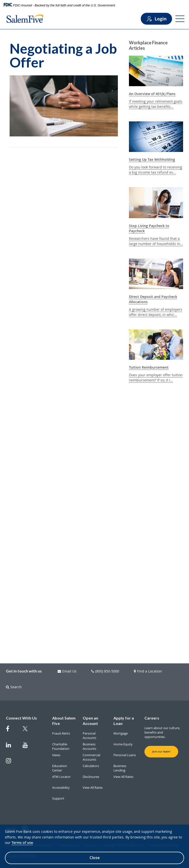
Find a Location (148, 671)
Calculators (91, 766)
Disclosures (91, 777)
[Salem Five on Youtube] (28, 747)
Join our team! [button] (161, 752)
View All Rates (93, 787)
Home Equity (123, 744)
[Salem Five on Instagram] (11, 763)
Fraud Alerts (61, 733)
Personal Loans (125, 755)
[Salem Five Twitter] (28, 732)
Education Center (60, 768)
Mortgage (121, 733)
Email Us (67, 671)
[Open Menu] (180, 19)
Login (156, 19)
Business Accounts (89, 746)
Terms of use (22, 843)
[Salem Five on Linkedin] (11, 747)
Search (14, 687)
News (56, 755)
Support (58, 798)
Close (95, 858)
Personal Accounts (89, 736)
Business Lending (120, 768)
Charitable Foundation (61, 746)
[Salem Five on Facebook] (11, 731)
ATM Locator (61, 777)
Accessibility (61, 787)
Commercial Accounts (91, 757)
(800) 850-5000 (105, 671)
